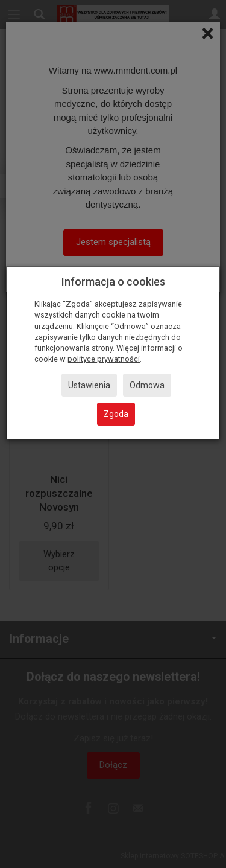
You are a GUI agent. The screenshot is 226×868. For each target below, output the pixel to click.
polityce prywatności (104, 359)
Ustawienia (89, 385)
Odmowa (147, 385)
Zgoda (116, 414)
